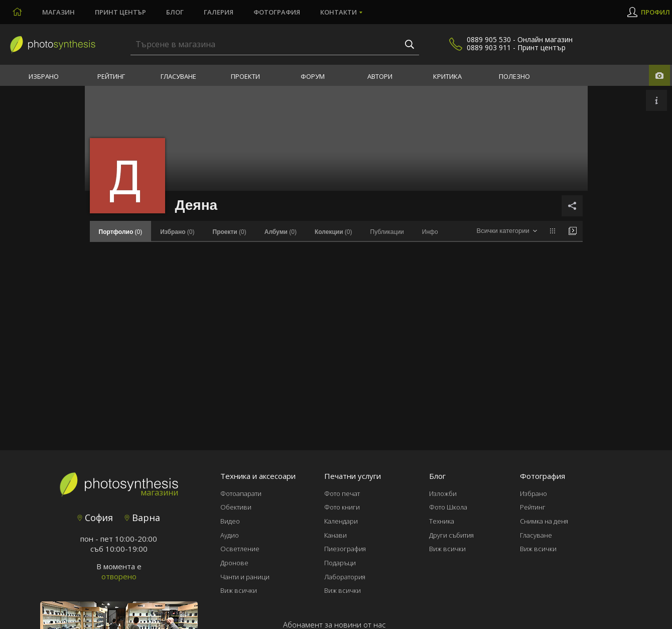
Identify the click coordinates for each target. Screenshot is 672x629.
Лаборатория (345, 577)
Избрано (44, 76)
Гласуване (178, 76)
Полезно (514, 76)
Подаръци (340, 563)
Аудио (230, 535)
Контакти (339, 12)
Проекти (245, 76)
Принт (120, 12)
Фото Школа (448, 507)
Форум (313, 76)
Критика (447, 76)
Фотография (277, 12)
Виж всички (239, 590)
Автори (380, 76)
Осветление (240, 549)
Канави (335, 535)
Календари (341, 521)
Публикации (387, 232)
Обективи (236, 507)
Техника (442, 521)
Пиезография (345, 549)
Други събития (451, 535)
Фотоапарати (241, 493)
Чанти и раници (245, 577)
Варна (142, 518)
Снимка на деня (544, 521)
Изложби (443, 493)
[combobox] (507, 231)
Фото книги (342, 507)
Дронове (234, 563)
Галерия (219, 12)
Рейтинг (111, 76)
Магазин (58, 12)
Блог (175, 12)
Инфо (430, 232)
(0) (177, 232)
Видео (230, 521)
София (95, 518)
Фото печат (342, 493)
